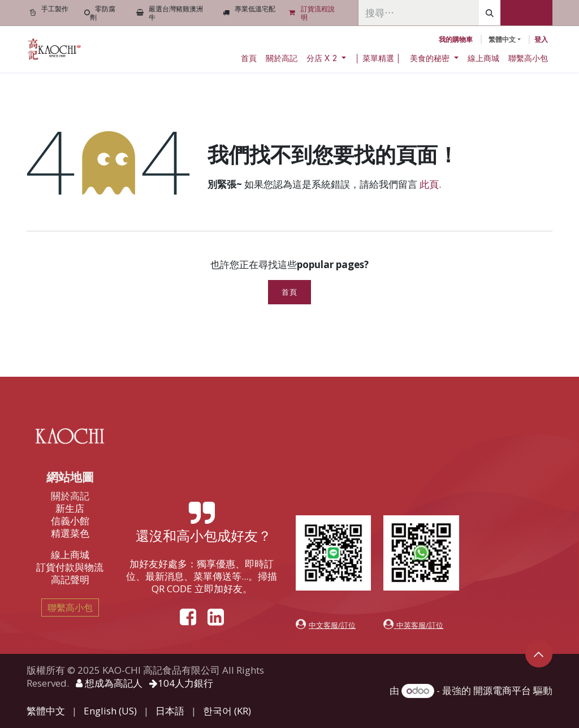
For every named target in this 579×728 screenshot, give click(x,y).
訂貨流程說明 (318, 13)
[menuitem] (249, 58)
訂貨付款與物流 (70, 567)
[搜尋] (490, 13)
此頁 (429, 184)
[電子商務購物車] (456, 40)
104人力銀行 (181, 683)
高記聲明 (70, 580)
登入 (541, 39)
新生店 (70, 508)
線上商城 (70, 555)
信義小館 (70, 521)
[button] (539, 654)
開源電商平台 (502, 690)
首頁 (289, 292)
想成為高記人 (109, 683)
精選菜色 (70, 533)
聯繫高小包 (70, 608)
